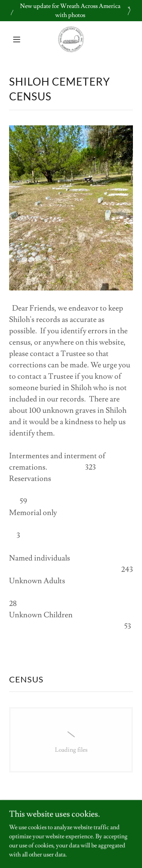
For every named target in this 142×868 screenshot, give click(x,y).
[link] (71, 39)
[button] (18, 39)
